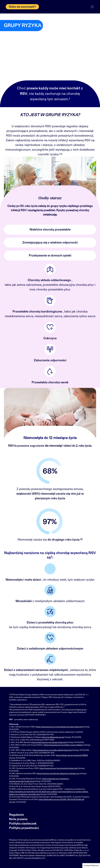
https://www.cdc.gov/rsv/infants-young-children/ (64, 745)
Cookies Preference (91, 866)
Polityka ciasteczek (23, 824)
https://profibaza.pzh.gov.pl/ (53, 737)
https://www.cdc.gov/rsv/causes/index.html (49, 742)
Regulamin (17, 815)
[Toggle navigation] (92, 7)
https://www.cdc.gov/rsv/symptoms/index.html (59, 768)
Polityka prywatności (24, 828)
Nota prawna (18, 819)
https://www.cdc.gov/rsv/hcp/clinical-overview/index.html (59, 727)
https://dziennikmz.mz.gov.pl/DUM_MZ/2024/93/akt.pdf (61, 799)
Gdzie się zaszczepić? (22, 7)
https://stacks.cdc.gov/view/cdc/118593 (72, 755)
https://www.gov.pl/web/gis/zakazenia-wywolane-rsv (58, 773)
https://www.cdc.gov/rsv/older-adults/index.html (52, 750)
